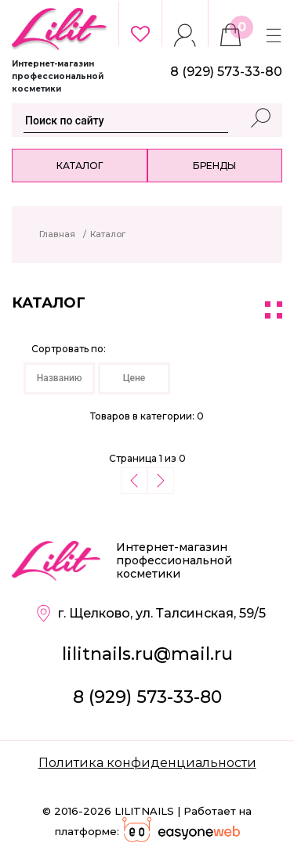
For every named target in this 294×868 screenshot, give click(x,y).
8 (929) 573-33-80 (147, 697)
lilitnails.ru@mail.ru (147, 654)
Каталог (80, 166)
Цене (134, 378)
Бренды (214, 166)
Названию (60, 378)
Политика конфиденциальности (147, 763)
